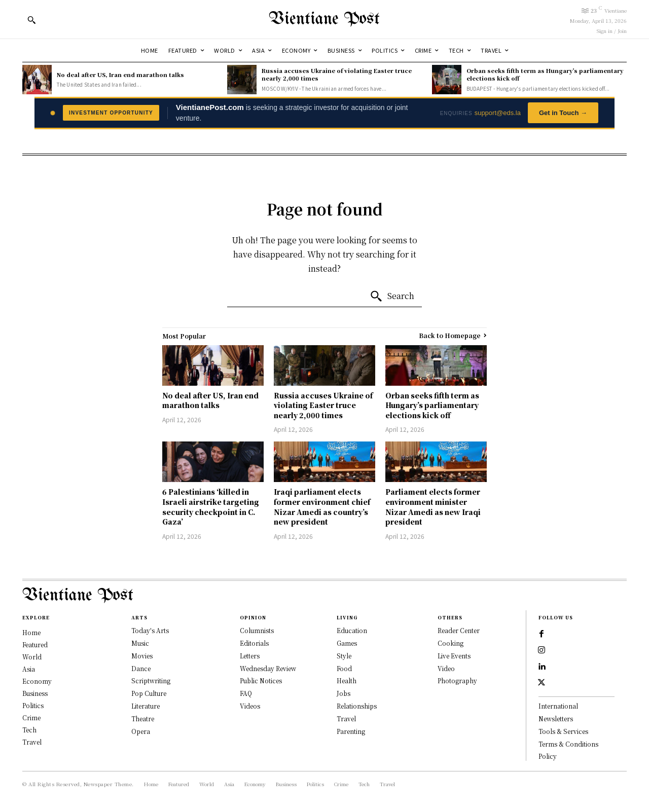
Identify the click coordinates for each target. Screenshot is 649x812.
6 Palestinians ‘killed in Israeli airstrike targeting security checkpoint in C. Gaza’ (211, 507)
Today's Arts (150, 630)
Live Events (454, 656)
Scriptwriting (151, 680)
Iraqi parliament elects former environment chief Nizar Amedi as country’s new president (322, 507)
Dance (141, 668)
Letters (250, 656)
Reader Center (459, 630)
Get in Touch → (563, 113)
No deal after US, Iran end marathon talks (120, 75)
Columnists (257, 630)
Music (140, 643)
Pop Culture (149, 693)
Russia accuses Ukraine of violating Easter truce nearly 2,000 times (337, 74)
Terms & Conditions (568, 744)
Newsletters (556, 718)
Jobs (344, 693)
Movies (142, 656)
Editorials (254, 643)
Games (347, 643)
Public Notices (261, 680)
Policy (548, 756)
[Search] (392, 297)
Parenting (351, 731)
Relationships (357, 706)
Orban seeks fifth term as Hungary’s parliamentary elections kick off (545, 74)
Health (347, 680)
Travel (346, 718)
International (558, 706)
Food (344, 668)
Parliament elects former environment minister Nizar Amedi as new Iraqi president (433, 507)
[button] (31, 20)
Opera (141, 731)
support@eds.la (498, 113)
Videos (250, 706)
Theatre (143, 718)
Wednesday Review (268, 668)
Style (344, 656)
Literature (146, 706)
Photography (457, 680)
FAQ (246, 693)
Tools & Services (563, 731)
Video (446, 668)
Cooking (450, 643)
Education (352, 630)
